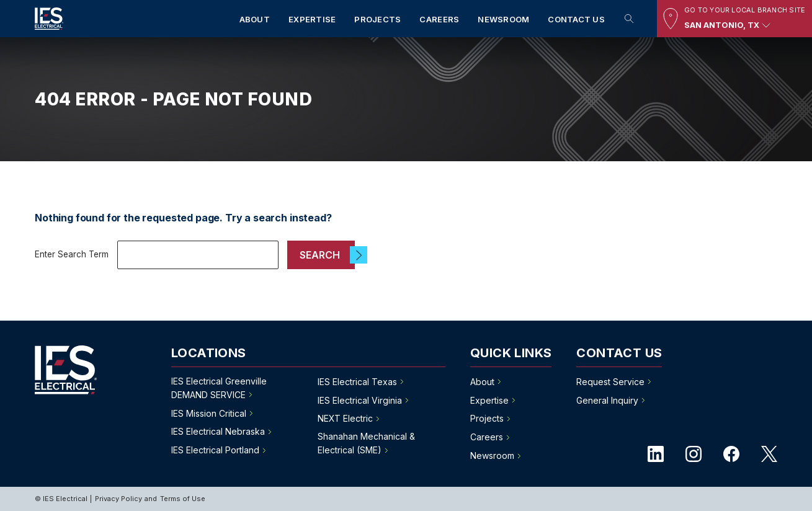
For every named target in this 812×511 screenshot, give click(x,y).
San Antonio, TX (729, 25)
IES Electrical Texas (357, 382)
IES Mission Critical (209, 413)
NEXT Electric (345, 418)
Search (629, 19)
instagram (694, 454)
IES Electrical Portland (215, 450)
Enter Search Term (72, 254)
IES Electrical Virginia (360, 400)
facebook (731, 454)
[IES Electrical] (49, 21)
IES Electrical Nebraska (218, 431)
